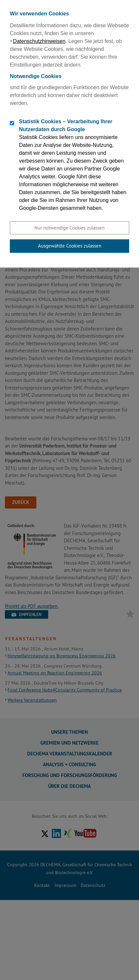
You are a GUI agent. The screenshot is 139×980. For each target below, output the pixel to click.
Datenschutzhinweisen (39, 41)
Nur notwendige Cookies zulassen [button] (69, 228)
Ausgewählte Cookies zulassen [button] (70, 246)
